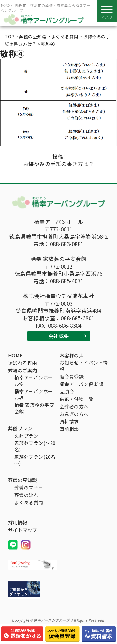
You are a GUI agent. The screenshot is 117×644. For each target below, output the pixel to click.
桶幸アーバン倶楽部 (81, 384)
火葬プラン (27, 436)
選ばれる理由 (23, 363)
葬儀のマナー (29, 487)
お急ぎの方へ (74, 414)
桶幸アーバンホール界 (34, 394)
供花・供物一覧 (77, 399)
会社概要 (59, 336)
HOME (15, 355)
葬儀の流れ (27, 495)
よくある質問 (29, 502)
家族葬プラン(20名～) (35, 460)
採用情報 (18, 522)
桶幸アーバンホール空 (34, 381)
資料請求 (69, 421)
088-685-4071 (67, 281)
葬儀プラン (20, 428)
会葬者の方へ (74, 406)
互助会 (67, 391)
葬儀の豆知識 (23, 480)
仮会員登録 (72, 377)
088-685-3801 (78, 318)
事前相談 (69, 429)
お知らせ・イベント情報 (84, 366)
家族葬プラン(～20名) (35, 446)
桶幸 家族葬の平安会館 (34, 408)
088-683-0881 (67, 244)
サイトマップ (23, 530)
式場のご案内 (23, 370)
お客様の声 (72, 355)
